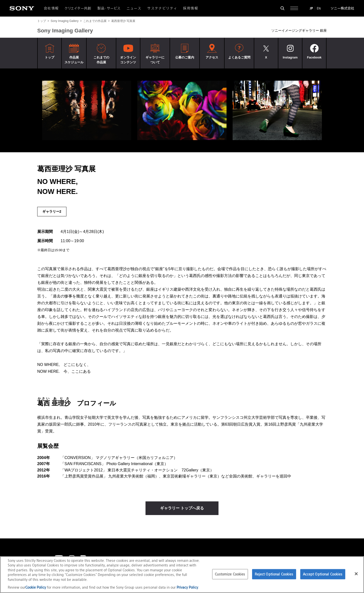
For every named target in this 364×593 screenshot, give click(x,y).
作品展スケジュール (74, 60)
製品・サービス (109, 8)
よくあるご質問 (239, 57)
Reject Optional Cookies (274, 574)
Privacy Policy (187, 587)
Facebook (314, 57)
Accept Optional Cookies (323, 574)
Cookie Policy (36, 587)
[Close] (356, 574)
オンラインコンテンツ (128, 60)
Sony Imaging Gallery (65, 21)
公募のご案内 (185, 57)
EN (319, 8)
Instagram (290, 57)
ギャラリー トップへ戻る (182, 508)
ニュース (134, 8)
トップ (42, 21)
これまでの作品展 (95, 21)
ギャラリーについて (155, 60)
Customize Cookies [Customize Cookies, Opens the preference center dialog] (230, 574)
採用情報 (191, 8)
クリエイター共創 (78, 8)
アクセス (212, 57)
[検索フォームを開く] (282, 8)
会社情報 (51, 8)
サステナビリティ (162, 8)
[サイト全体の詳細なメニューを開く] (294, 8)
